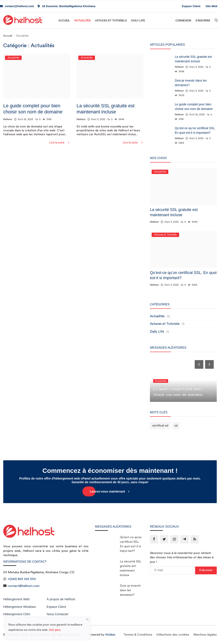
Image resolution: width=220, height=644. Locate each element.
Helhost (8, 119)
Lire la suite (60, 142)
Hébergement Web (16, 599)
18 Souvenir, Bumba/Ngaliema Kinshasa (66, 6)
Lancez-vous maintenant (110, 491)
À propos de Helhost (61, 599)
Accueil (64, 21)
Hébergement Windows (20, 607)
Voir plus (55, 630)
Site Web (211, 6)
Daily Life (138, 21)
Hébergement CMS (17, 614)
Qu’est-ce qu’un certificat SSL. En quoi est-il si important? (195, 130)
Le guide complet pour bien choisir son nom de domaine (33, 109)
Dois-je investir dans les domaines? (191, 83)
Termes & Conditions (138, 635)
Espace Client (191, 6)
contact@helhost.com (17, 6)
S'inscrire (203, 21)
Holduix (110, 635)
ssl (176, 426)
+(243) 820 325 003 (22, 579)
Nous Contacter (58, 614)
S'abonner (206, 570)
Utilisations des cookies (173, 635)
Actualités (82, 21)
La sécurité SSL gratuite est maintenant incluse (106, 109)
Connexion (183, 21)
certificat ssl (160, 426)
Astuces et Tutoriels (111, 21)
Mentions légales (205, 635)
